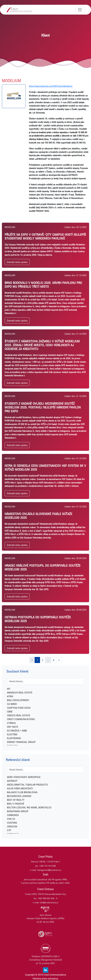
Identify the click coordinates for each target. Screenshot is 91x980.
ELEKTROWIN (14, 738)
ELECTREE (12, 734)
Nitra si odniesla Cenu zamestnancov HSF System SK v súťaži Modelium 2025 (45, 467)
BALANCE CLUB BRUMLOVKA (22, 792)
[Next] (59, 660)
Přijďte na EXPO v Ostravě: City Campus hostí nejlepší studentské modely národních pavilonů (45, 236)
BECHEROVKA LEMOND (19, 796)
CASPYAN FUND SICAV (19, 708)
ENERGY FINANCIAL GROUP (21, 742)
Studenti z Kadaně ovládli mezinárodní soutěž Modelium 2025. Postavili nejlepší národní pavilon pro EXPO (43, 407)
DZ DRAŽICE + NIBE (17, 731)
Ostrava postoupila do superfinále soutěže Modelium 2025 (38, 619)
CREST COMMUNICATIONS (21, 719)
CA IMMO (12, 704)
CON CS (11, 819)
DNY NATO (13, 727)
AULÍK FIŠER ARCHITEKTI (20, 788)
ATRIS (10, 696)
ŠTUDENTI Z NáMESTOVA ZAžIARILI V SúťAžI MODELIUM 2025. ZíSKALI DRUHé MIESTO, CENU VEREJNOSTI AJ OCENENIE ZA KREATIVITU (42, 345)
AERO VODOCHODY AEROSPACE (24, 777)
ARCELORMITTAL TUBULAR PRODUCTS (27, 785)
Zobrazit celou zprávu (17, 262)
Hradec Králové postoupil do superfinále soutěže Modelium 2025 (43, 567)
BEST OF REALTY (16, 800)
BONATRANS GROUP (18, 811)
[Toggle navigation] (80, 10)
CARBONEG (13, 815)
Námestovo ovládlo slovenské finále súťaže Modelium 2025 (38, 516)
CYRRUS (11, 723)
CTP (9, 830)
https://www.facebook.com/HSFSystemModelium (51, 86)
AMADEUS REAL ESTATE (20, 692)
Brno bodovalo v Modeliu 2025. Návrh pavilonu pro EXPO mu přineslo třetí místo (43, 285)
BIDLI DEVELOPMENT (18, 700)
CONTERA (12, 823)
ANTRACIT (12, 781)
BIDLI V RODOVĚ (16, 804)
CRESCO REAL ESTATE (19, 715)
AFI (9, 689)
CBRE (10, 712)
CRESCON (12, 826)
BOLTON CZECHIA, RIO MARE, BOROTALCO (29, 807)
